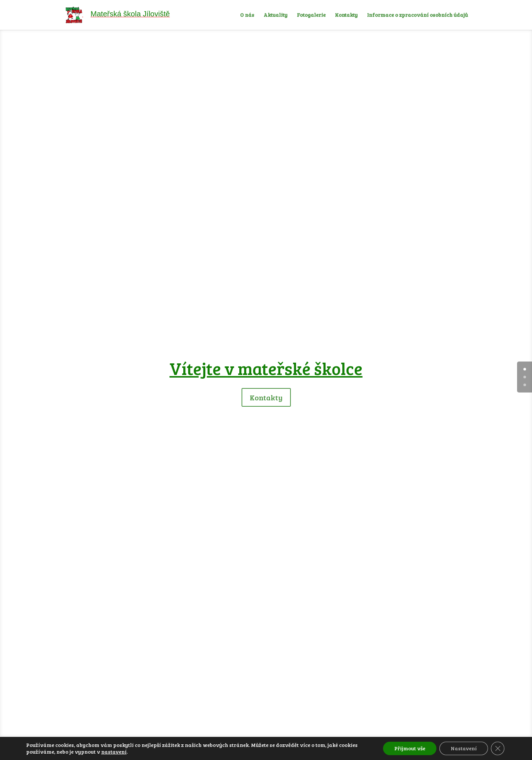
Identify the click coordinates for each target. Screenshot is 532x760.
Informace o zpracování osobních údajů (417, 15)
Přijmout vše (410, 748)
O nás (247, 15)
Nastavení (464, 748)
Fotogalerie (311, 15)
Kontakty (346, 15)
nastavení (114, 752)
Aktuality (276, 15)
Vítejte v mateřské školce (266, 368)
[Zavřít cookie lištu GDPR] (498, 748)
